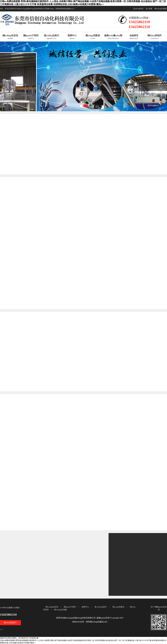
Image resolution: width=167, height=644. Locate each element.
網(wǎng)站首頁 (52, 607)
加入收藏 (149, 9)
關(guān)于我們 (70, 607)
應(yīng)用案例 (118, 607)
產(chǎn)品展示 (101, 607)
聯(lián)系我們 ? (10, 623)
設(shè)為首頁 (138, 9)
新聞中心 (85, 607)
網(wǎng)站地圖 (160, 9)
